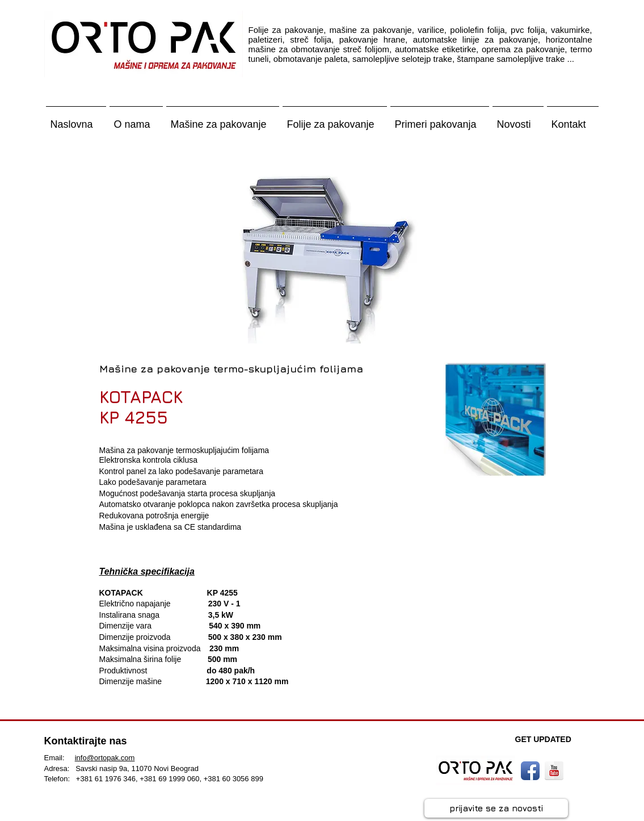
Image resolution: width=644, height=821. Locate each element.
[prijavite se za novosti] (496, 808)
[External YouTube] (488, 631)
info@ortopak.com (105, 758)
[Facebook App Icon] (530, 771)
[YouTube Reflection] (554, 771)
